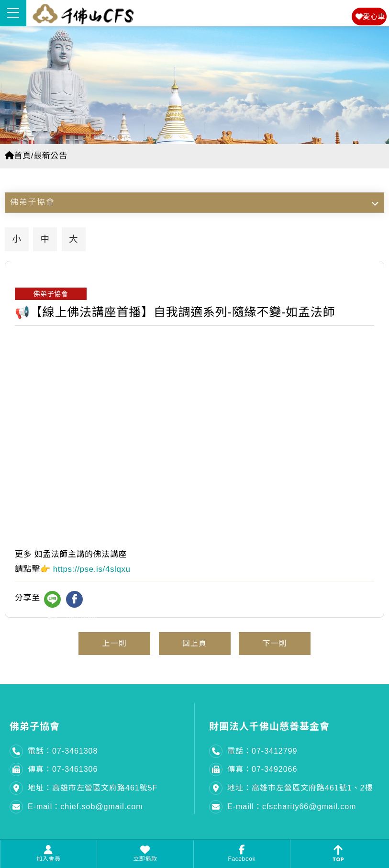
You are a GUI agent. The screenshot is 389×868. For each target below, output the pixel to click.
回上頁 (194, 643)
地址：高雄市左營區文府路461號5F (93, 788)
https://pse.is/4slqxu (92, 569)
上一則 (114, 643)
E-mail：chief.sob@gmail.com (85, 807)
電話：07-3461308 (63, 751)
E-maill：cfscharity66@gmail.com (292, 807)
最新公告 (50, 156)
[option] (194, 85)
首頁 (18, 156)
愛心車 (370, 17)
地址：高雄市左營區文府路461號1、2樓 (300, 788)
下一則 (275, 643)
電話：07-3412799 (262, 751)
